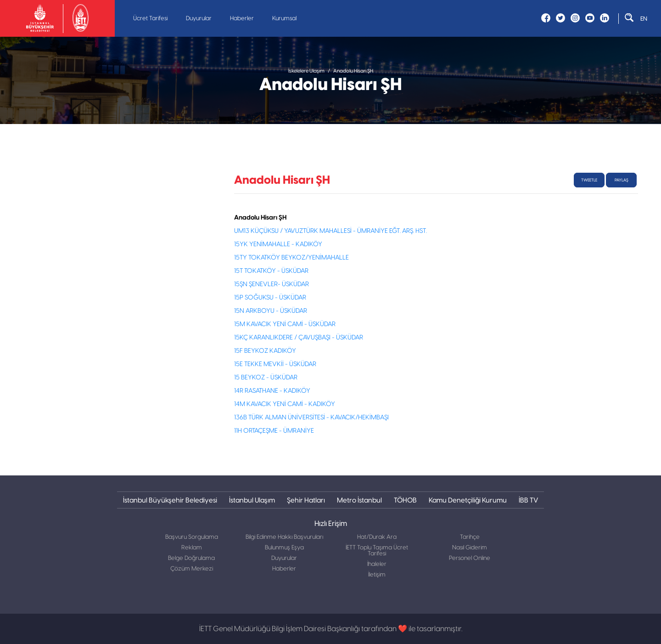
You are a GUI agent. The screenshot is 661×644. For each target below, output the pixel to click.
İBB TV (528, 500)
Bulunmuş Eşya (284, 548)
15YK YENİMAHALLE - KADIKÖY (278, 244)
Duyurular (199, 19)
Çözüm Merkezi (192, 569)
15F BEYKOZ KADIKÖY (265, 351)
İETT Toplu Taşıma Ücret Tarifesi (377, 551)
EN (644, 19)
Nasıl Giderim (470, 548)
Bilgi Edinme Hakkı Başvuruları (284, 537)
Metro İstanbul (359, 500)
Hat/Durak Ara (377, 537)
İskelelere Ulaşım (306, 71)
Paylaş (622, 180)
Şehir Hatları (306, 500)
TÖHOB (405, 500)
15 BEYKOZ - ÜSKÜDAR (266, 378)
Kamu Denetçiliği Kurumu (468, 500)
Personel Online (470, 558)
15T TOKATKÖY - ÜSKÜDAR (271, 271)
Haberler (242, 19)
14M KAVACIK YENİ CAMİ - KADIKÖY (285, 404)
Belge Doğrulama (191, 558)
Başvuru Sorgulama (192, 537)
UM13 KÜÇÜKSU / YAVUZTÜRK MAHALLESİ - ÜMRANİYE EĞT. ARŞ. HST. (330, 231)
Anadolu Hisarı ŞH (353, 71)
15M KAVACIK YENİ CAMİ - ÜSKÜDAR (285, 324)
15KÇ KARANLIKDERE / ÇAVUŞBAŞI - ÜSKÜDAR (299, 338)
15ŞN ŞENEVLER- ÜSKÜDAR (272, 284)
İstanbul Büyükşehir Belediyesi (170, 500)
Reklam (192, 548)
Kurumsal (284, 19)
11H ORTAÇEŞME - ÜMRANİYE (274, 431)
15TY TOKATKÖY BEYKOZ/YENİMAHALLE (291, 258)
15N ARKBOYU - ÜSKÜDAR (271, 311)
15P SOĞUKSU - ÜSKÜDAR (270, 298)
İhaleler (377, 564)
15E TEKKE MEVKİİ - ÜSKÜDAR (275, 364)
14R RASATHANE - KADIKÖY (272, 391)
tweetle (589, 180)
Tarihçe (470, 537)
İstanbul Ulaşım (252, 500)
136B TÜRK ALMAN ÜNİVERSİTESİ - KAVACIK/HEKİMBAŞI (311, 418)
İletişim (377, 575)
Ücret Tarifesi (150, 19)
